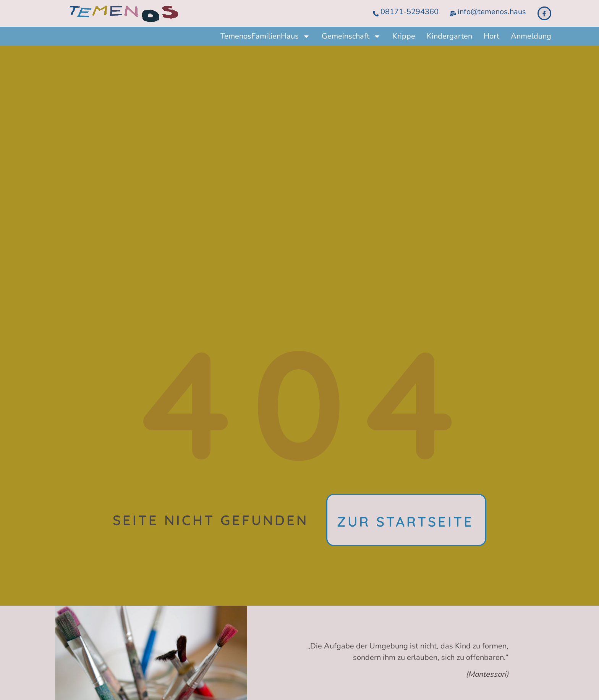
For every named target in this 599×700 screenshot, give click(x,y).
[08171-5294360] (376, 14)
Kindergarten (449, 36)
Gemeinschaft (351, 36)
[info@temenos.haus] (453, 14)
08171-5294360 (410, 12)
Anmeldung (531, 36)
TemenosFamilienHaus (265, 36)
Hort (491, 36)
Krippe (404, 36)
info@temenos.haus (492, 12)
